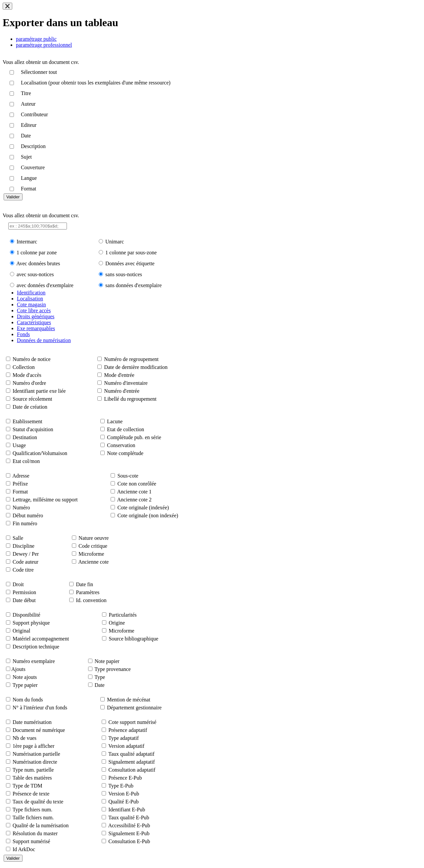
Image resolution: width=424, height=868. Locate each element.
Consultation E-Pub (129, 841)
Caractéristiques (34, 322)
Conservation (121, 445)
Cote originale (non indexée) (148, 515)
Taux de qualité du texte (38, 802)
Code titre (23, 570)
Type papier (25, 685)
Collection (24, 367)
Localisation (30, 299)
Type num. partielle (33, 770)
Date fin (84, 584)
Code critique (93, 546)
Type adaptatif (124, 738)
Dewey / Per (26, 554)
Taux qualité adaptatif (131, 754)
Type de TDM (27, 786)
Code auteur (26, 562)
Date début (24, 600)
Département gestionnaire (134, 708)
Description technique (36, 647)
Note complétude (125, 453)
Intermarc (27, 242)
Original (21, 631)
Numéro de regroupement (131, 359)
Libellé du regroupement (130, 399)
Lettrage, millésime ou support (45, 500)
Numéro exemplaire (34, 661)
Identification (31, 293)
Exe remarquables (36, 328)
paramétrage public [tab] (36, 39)
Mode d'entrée (119, 375)
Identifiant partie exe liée (39, 391)
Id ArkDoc (24, 849)
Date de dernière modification (136, 367)
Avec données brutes (38, 263)
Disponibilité (26, 615)
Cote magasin (31, 305)
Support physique (31, 623)
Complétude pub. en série (134, 437)
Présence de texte (31, 794)
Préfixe (20, 484)
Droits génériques (36, 316)
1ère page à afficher (33, 746)
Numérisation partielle (36, 754)
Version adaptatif (126, 746)
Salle (18, 538)
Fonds (23, 334)
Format (20, 492)
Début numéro (28, 515)
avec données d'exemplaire (45, 285)
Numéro (21, 508)
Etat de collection (126, 429)
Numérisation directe (35, 762)
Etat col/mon (26, 461)
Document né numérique (39, 730)
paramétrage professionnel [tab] (44, 45)
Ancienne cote (93, 562)
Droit (18, 584)
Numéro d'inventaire (126, 383)
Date (100, 685)
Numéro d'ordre (29, 383)
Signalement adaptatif (132, 762)
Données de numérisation (44, 340)
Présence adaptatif (128, 730)
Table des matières (32, 778)
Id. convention (91, 600)
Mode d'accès (27, 375)
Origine (117, 623)
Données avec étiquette (130, 263)
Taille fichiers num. (33, 817)
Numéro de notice (32, 359)
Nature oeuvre (94, 538)
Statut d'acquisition (33, 429)
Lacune (115, 421)
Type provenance (113, 669)
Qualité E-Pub (123, 802)
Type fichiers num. (32, 810)
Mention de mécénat (129, 700)
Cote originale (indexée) (143, 508)
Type (100, 677)
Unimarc (115, 242)
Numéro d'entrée (122, 391)
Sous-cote (128, 476)
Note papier (107, 661)
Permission (24, 592)
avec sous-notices (35, 274)
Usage (19, 445)
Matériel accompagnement (41, 639)
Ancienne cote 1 (134, 492)
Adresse (21, 476)
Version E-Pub (124, 794)
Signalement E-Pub (129, 833)
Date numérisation (32, 722)
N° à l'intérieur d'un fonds (40, 708)
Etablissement (27, 421)
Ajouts (18, 669)
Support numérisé (31, 841)
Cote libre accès (34, 310)
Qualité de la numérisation (41, 825)
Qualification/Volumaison (40, 453)
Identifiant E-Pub (127, 810)
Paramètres (88, 592)
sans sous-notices (124, 274)
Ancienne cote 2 (134, 500)
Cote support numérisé (132, 722)
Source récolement (32, 399)
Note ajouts (25, 677)
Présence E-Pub (125, 778)
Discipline (24, 546)
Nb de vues (25, 738)
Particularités (123, 615)
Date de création (30, 407)
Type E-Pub (121, 786)
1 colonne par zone (37, 253)
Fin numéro (25, 523)
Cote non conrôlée (137, 484)
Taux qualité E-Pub (129, 817)
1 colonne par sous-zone (131, 253)
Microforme (91, 554)
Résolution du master (35, 833)
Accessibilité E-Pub (129, 825)
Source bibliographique (133, 639)
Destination (25, 437)
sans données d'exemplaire (133, 285)
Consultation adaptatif (132, 770)
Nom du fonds (28, 700)
